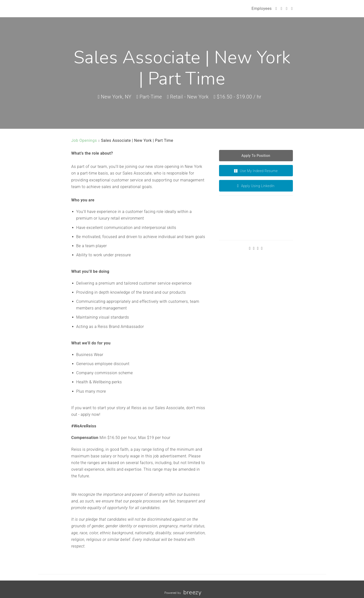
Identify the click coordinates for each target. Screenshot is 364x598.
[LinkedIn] (292, 8)
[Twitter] (276, 8)
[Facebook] (281, 8)
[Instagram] (287, 8)
